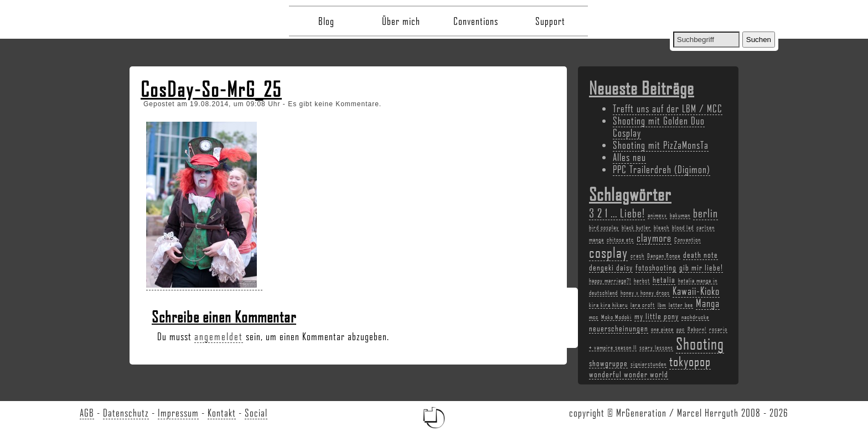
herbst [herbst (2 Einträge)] (642, 280)
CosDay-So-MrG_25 (211, 89)
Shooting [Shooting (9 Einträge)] (700, 343)
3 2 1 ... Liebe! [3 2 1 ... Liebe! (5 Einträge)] (617, 213)
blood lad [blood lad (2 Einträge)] (683, 227)
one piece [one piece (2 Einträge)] (662, 329)
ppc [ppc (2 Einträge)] (681, 329)
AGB (87, 413)
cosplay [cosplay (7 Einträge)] (608, 252)
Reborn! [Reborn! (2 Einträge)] (697, 329)
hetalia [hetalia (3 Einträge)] (664, 279)
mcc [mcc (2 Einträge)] (594, 317)
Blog (326, 21)
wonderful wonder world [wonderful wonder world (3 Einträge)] (629, 374)
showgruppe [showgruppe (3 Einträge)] (608, 363)
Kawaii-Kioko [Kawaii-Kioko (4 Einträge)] (696, 291)
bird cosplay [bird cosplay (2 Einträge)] (604, 227)
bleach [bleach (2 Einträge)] (662, 227)
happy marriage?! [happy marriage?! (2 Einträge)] (610, 280)
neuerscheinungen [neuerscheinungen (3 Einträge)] (619, 328)
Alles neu (629, 157)
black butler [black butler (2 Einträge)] (636, 227)
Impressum (178, 413)
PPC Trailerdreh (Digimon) (662, 169)
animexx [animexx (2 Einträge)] (657, 215)
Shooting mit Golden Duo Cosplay (659, 127)
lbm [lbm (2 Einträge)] (662, 305)
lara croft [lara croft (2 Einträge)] (643, 305)
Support (550, 21)
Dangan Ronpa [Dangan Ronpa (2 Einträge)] (664, 256)
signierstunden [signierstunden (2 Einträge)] (649, 364)
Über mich (401, 21)
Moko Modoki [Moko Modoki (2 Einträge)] (616, 317)
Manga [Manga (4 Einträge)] (708, 303)
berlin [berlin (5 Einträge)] (706, 213)
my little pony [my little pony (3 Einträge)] (657, 316)
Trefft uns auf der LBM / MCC (668, 108)
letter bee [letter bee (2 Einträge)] (681, 305)
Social (256, 413)
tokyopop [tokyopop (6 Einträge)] (690, 361)
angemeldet (219, 336)
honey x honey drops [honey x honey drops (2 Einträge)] (645, 293)
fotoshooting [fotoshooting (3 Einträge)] (656, 267)
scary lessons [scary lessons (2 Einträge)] (656, 347)
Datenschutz (126, 413)
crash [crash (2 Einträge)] (637, 256)
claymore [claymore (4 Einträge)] (654, 238)
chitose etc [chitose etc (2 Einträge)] (620, 240)
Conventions (476, 21)
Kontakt (222, 413)
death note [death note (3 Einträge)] (701, 254)
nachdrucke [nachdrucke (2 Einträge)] (695, 317)
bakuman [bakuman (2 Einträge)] (680, 215)
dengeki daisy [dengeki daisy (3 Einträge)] (611, 267)
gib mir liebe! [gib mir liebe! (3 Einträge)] (701, 267)
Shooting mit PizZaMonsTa (661, 145)
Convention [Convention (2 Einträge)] (688, 240)
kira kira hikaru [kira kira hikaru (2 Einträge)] (608, 305)
